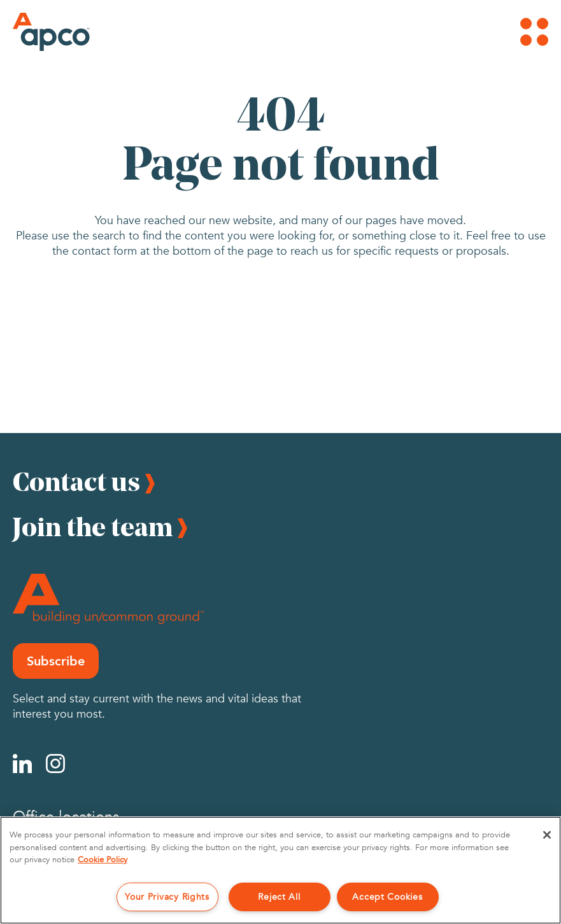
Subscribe (56, 661)
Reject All (279, 897)
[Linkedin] (22, 764)
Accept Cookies (387, 897)
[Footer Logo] (108, 599)
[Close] (547, 835)
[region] (280, 870)
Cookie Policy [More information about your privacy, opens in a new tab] (103, 860)
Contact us (76, 481)
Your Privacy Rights (167, 897)
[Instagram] (55, 764)
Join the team (93, 527)
